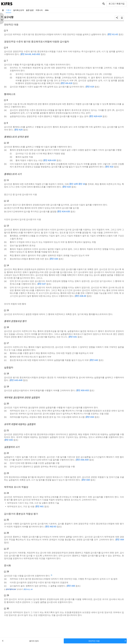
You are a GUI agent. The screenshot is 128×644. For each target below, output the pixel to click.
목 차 (2, 18)
